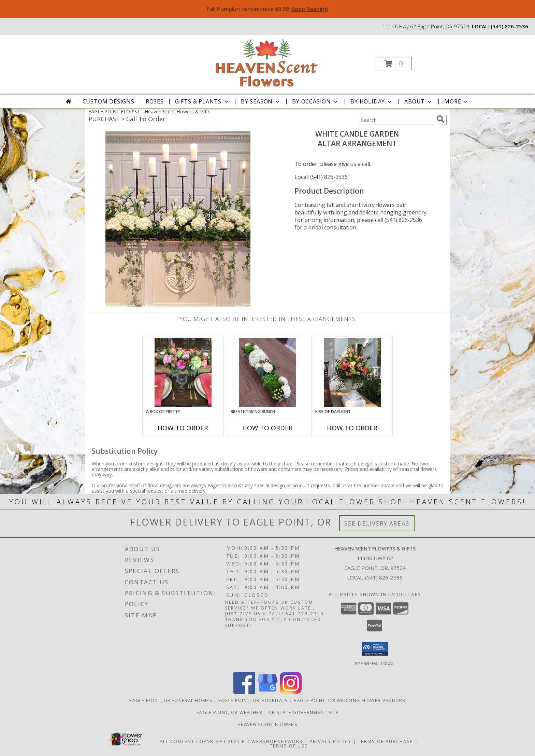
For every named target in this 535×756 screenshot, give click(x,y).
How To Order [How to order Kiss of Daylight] (352, 428)
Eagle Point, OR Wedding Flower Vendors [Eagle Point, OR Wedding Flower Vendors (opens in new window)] (350, 700)
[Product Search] (397, 120)
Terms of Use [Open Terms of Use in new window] (289, 745)
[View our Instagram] (291, 692)
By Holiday (372, 101)
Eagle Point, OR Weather (229, 712)
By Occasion (316, 101)
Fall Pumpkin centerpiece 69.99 (267, 9)
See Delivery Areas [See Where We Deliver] (377, 523)
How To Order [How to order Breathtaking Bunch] (267, 428)
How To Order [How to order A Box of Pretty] (183, 428)
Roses (155, 101)
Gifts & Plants (202, 101)
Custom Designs (109, 101)
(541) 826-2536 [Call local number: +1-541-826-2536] (509, 26)
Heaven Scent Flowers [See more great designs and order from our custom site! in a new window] (267, 724)
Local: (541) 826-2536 (321, 177)
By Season (261, 101)
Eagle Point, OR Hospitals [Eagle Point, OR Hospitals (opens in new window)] (253, 700)
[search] (440, 119)
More (457, 101)
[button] (394, 64)
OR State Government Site (303, 712)
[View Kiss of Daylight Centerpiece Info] (352, 373)
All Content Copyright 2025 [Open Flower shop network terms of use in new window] (200, 741)
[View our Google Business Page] (267, 692)
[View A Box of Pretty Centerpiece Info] (183, 373)
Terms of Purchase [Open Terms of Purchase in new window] (386, 741)
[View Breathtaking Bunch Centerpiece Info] (268, 373)
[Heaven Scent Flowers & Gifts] (267, 62)
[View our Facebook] (244, 692)
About (419, 101)
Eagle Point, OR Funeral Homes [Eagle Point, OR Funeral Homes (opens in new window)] (171, 700)
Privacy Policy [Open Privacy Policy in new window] (330, 741)
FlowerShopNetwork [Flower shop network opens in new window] (272, 741)
